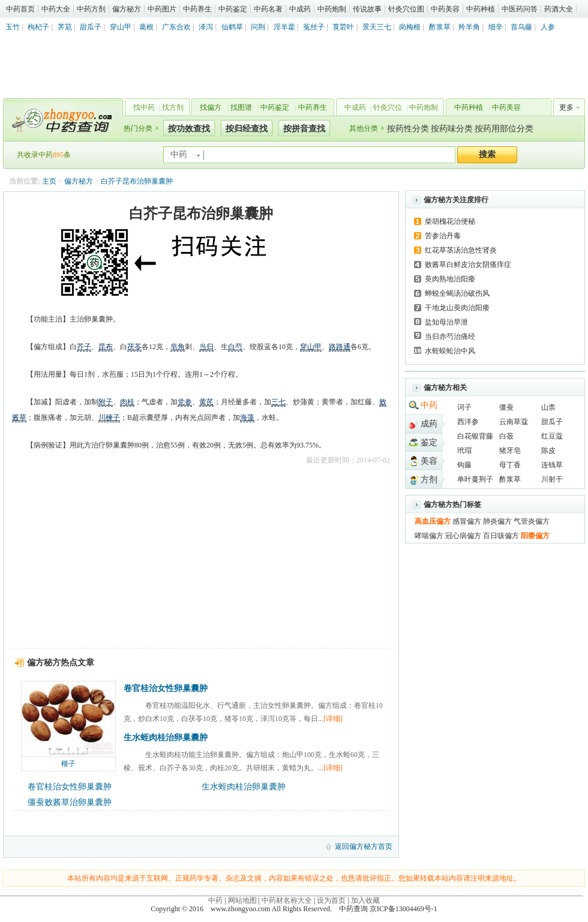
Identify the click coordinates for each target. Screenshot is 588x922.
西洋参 (468, 422)
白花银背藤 (475, 436)
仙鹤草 (232, 27)
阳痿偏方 (535, 536)
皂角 (178, 347)
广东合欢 (176, 27)
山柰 (548, 407)
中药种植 (481, 9)
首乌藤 (521, 27)
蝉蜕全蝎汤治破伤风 (457, 293)
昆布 (106, 347)
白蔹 (506, 436)
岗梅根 (410, 27)
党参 (185, 402)
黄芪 (206, 402)
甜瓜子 (91, 27)
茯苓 (134, 347)
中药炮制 (332, 9)
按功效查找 (189, 129)
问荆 (258, 27)
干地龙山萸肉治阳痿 (457, 308)
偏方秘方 (127, 9)
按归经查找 (247, 129)
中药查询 (61, 120)
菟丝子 (314, 27)
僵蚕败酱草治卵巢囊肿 (70, 802)
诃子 (464, 407)
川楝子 (109, 418)
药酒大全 (559, 9)
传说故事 (367, 9)
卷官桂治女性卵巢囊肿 (166, 688)
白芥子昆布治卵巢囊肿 (137, 181)
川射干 (552, 479)
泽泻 (206, 27)
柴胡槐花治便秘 (450, 221)
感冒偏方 (467, 521)
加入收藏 (365, 900)
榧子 (68, 764)
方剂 (429, 480)
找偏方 (211, 107)
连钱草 (552, 465)
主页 (49, 181)
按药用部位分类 (504, 129)
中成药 (300, 9)
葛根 (146, 27)
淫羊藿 (284, 27)
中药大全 (56, 9)
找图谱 (241, 107)
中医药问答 (520, 9)
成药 (429, 424)
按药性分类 (408, 129)
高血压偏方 (433, 521)
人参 (548, 27)
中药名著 (268, 9)
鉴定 (429, 442)
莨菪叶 (343, 27)
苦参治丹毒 (443, 236)
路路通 (340, 347)
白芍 (235, 347)
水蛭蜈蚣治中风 (450, 351)
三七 (278, 402)
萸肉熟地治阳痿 (450, 279)
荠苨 (65, 27)
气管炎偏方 (532, 521)
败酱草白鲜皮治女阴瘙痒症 (468, 265)
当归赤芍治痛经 (450, 337)
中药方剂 (91, 9)
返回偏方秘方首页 (364, 846)
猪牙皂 (510, 451)
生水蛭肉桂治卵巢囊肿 (166, 738)
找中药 (144, 107)
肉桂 (127, 402)
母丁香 (510, 465)
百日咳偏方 (501, 536)
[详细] (333, 719)
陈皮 (548, 451)
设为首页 (331, 900)
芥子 (84, 347)
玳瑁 (464, 451)
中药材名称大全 (287, 900)
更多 (566, 107)
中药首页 (20, 9)
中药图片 (162, 9)
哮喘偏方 (429, 536)
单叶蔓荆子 (475, 479)
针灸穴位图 (406, 9)
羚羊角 (469, 27)
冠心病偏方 (463, 536)
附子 (106, 402)
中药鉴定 (233, 9)
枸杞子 (38, 27)
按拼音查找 (304, 129)
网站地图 (242, 900)
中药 (429, 405)
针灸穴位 (388, 107)
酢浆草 (440, 27)
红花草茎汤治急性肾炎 (461, 250)
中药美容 (445, 9)
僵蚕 (506, 407)
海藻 (247, 418)
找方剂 (173, 107)
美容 (429, 461)
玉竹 (13, 27)
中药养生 (197, 9)
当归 (206, 347)
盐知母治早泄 (446, 322)
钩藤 (464, 465)
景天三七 (377, 27)
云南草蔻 (514, 422)
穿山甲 (121, 27)
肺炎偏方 (497, 521)
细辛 (496, 27)
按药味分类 (452, 129)
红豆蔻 (552, 436)
